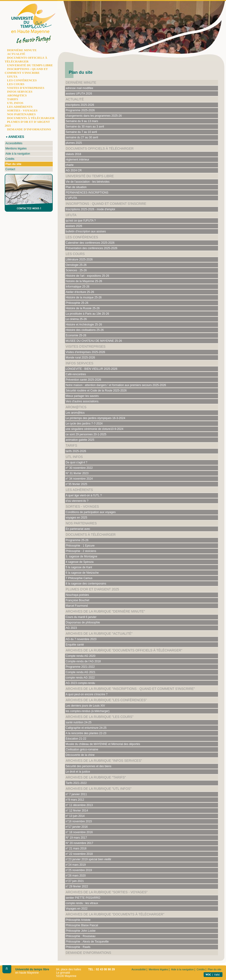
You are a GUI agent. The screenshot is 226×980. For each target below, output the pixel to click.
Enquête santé (75, 645)
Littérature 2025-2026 (79, 259)
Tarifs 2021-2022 (76, 783)
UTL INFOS (15, 103)
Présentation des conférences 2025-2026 (92, 248)
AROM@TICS (17, 95)
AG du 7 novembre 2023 (81, 639)
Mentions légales (16, 148)
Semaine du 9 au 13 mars (82, 121)
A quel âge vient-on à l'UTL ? (84, 495)
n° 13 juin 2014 (75, 816)
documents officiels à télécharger (100, 148)
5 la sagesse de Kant (79, 567)
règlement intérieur (77, 160)
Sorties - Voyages (82, 506)
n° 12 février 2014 (77, 811)
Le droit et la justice (78, 772)
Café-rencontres (76, 374)
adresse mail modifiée (79, 88)
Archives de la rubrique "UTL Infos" (99, 789)
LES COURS (16, 84)
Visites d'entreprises (86, 346)
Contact (10, 169)
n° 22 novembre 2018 (79, 854)
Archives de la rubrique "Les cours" (100, 717)
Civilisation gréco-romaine (82, 749)
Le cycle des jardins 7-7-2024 (84, 424)
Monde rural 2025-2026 (80, 358)
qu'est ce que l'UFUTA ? (81, 221)
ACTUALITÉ (16, 54)
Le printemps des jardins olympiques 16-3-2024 (95, 418)
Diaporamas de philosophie (83, 622)
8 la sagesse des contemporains (86, 584)
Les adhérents (79, 490)
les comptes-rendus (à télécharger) (88, 711)
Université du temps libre (90, 176)
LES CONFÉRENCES (22, 80)
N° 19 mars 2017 (76, 838)
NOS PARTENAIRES (21, 114)
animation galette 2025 (80, 440)
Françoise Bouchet (77, 600)
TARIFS (13, 99)
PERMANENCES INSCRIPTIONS (87, 193)
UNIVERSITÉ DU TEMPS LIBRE (30, 65)
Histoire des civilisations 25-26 (85, 330)
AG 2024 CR (74, 170)
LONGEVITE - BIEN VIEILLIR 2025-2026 (91, 369)
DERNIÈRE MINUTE (22, 50)
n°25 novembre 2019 (79, 870)
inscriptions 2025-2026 (80, 105)
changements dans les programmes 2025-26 (94, 116)
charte (70, 165)
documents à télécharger (91, 535)
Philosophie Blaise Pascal (82, 925)
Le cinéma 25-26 (76, 319)
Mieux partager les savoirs (82, 396)
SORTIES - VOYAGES (22, 110)
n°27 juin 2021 (75, 881)
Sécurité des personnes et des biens (89, 766)
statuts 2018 (73, 154)
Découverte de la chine (80, 755)
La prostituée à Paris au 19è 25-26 (87, 314)
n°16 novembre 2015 (79, 821)
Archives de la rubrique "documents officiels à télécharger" (124, 650)
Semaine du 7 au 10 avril (81, 132)
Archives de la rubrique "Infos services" (104, 761)
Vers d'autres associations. (82, 401)
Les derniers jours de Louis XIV (85, 706)
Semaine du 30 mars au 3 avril (85, 127)
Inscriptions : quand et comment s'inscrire (106, 204)
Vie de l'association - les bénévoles (88, 182)
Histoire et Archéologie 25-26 (84, 325)
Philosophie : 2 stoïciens (81, 551)
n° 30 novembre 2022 (79, 468)
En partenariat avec (78, 529)
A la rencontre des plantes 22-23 (86, 733)
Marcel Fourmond (77, 606)
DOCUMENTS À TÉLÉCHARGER (31, 118)
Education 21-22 (76, 739)
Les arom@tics (75, 413)
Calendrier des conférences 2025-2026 (90, 243)
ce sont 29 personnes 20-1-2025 (86, 434)
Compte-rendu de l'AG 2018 (83, 661)
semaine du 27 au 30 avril (82, 137)
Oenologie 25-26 (76, 265)
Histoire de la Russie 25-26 (83, 308)
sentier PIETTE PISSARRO (83, 898)
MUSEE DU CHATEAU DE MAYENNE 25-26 (94, 341)
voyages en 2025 (76, 518)
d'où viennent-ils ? (77, 501)
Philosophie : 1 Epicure (80, 546)
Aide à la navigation (18, 154)
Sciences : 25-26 (76, 270)
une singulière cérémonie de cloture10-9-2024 (95, 429)
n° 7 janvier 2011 (76, 794)
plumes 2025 (74, 143)
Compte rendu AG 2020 (81, 656)
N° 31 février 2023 (77, 473)
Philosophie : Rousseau (81, 936)
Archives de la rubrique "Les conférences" (106, 700)
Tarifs (71, 445)
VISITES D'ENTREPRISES (26, 88)
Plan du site (13, 164)
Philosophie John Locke (81, 931)
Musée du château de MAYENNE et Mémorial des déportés (103, 744)
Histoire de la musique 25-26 (84, 297)
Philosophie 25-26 (77, 303)
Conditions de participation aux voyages (91, 512)
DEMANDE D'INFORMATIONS (29, 129)
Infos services (79, 363)
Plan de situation (76, 187)
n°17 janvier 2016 (77, 827)
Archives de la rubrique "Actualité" (99, 634)
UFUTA (12, 76)
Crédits (10, 159)
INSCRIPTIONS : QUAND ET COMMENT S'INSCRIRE (26, 71)
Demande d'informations (88, 953)
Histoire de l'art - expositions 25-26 (87, 276)
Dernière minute (81, 82)
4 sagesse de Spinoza (80, 562)
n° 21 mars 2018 (76, 848)
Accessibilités (14, 143)
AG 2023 (71, 628)
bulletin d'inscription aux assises (86, 231)
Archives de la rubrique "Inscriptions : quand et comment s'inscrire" (130, 689)
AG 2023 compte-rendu (80, 683)
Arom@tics (76, 407)
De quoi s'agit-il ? (77, 462)
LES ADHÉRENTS (20, 107)
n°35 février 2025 (77, 484)
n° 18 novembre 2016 (79, 832)
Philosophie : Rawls (78, 947)
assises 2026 (74, 226)
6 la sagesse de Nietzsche (82, 573)
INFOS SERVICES (20, 92)
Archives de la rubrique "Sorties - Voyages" (107, 892)
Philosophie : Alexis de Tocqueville (87, 942)
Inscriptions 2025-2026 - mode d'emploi (90, 209)
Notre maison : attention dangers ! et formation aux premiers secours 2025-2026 (116, 385)
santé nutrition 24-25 (79, 722)
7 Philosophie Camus (79, 578)
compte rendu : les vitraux (82, 903)
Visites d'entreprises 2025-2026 (85, 352)
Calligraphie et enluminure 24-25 (86, 728)
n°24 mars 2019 (76, 865)
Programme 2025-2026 (80, 110)
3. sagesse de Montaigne (81, 556)
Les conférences (82, 237)
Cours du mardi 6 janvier (81, 617)
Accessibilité (139, 969)
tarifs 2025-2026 (76, 451)
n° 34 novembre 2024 (79, 479)
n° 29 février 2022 (77, 886)
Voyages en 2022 (77, 909)
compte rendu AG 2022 (80, 678)
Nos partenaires (81, 523)
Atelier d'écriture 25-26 (80, 292)
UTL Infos (74, 457)
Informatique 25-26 (78, 287)
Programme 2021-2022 (80, 667)
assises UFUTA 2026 (79, 94)
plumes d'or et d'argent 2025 (92, 589)
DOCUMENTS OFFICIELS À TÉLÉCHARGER (26, 60)
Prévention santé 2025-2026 (83, 380)
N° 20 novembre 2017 (79, 843)
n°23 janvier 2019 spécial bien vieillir (89, 859)
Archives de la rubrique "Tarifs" (96, 777)
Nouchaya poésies (77, 595)
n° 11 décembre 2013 (79, 805)
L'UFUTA (71, 198)
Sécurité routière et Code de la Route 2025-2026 (96, 391)
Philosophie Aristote (78, 920)
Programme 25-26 (77, 540)
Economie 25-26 (76, 335)
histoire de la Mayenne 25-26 (84, 281)
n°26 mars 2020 (76, 876)
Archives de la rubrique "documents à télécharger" (115, 914)
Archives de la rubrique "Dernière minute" (105, 611)
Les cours (75, 254)
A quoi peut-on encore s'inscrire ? (87, 694)
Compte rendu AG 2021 (81, 672)
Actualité (75, 99)
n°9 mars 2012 (75, 800)
